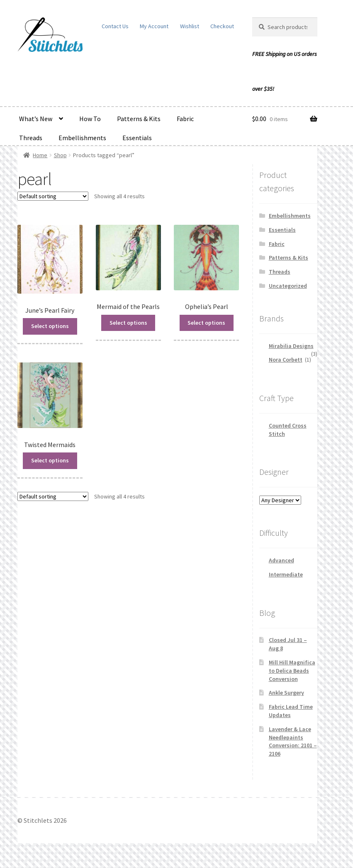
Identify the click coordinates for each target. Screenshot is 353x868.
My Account (154, 26)
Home (40, 155)
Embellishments (82, 138)
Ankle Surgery (286, 693)
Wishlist (190, 26)
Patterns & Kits (139, 119)
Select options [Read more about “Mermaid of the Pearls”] (128, 322)
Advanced (281, 560)
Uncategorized (288, 286)
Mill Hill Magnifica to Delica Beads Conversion (292, 671)
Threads (31, 138)
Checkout (222, 26)
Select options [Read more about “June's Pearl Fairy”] (50, 326)
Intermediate (286, 574)
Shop (60, 155)
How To (90, 119)
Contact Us (115, 26)
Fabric (185, 119)
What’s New (36, 119)
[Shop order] (53, 196)
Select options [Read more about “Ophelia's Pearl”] (206, 322)
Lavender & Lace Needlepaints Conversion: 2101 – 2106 (293, 741)
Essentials (137, 138)
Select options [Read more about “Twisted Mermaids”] (50, 459)
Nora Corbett (286, 360)
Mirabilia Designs (291, 346)
